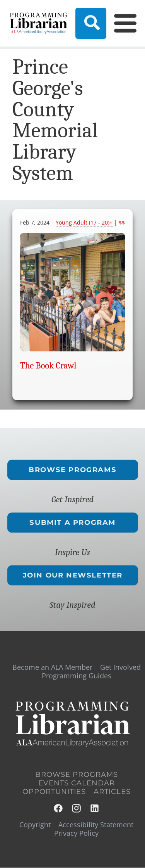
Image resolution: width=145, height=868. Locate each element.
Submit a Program (72, 522)
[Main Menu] (121, 23)
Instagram (77, 808)
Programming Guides (77, 676)
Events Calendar (77, 783)
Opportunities (54, 792)
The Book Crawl (48, 366)
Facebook (59, 808)
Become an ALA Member (52, 667)
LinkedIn (95, 808)
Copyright (35, 825)
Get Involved (120, 667)
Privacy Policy (76, 833)
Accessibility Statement (96, 825)
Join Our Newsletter (72, 575)
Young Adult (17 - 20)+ (84, 222)
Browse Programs (72, 470)
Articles (112, 792)
